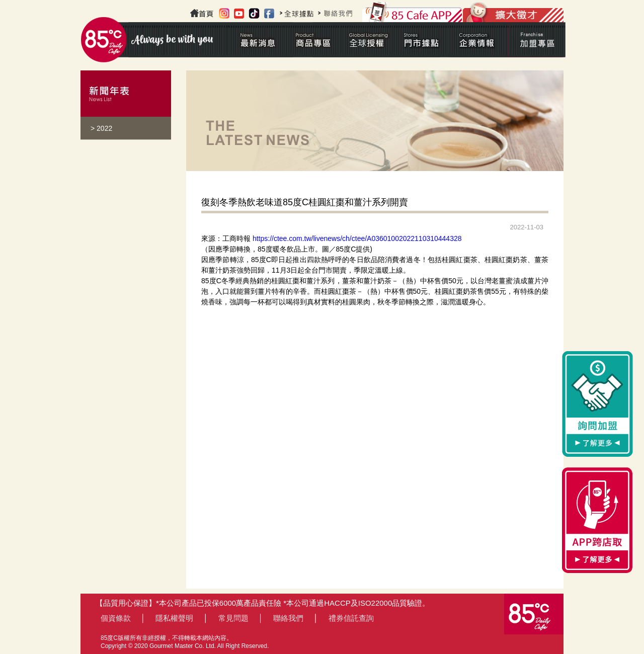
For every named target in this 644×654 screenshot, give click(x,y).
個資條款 (116, 618)
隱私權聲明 (174, 618)
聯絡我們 (288, 618)
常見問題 (233, 618)
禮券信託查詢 (351, 618)
